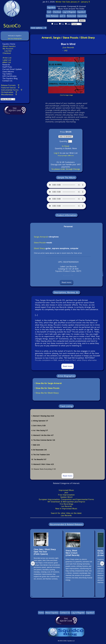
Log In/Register (69, 12)
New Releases (52, 16)
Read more (66, 282)
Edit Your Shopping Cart (15, 39)
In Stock (66, 146)
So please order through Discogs (66, 169)
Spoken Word (66, 497)
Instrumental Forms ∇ (12, 90)
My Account (8, 49)
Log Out (8, 51)
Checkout (7, 53)
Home (41, 613)
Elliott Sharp (39, 248)
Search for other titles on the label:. (66, 514)
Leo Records (66, 506)
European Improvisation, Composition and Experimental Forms (66, 499)
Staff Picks (7, 67)
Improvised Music (66, 490)
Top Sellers (7, 74)
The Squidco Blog (10, 78)
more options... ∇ (39, 28)
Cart (49, 12)
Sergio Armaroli (41, 237)
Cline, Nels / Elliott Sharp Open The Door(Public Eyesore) (45, 552)
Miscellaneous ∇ (9, 94)
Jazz (66, 492)
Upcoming (82, 16)
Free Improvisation (66, 495)
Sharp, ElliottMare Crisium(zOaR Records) (72, 553)
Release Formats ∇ (10, 85)
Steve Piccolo (40, 243)
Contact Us (7, 81)
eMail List (7, 62)
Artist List (7, 58)
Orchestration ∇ (9, 92)
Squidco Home (9, 44)
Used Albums (8, 72)
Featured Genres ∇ (10, 88)
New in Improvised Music (66, 509)
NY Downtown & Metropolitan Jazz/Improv (66, 502)
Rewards (6, 65)
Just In (63, 16)
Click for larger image (66, 95)
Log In (57, 153)
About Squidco (9, 46)
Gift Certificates (9, 76)
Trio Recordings (66, 504)
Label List (7, 60)
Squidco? (81, 12)
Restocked (71, 16)
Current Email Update (12, 69)
